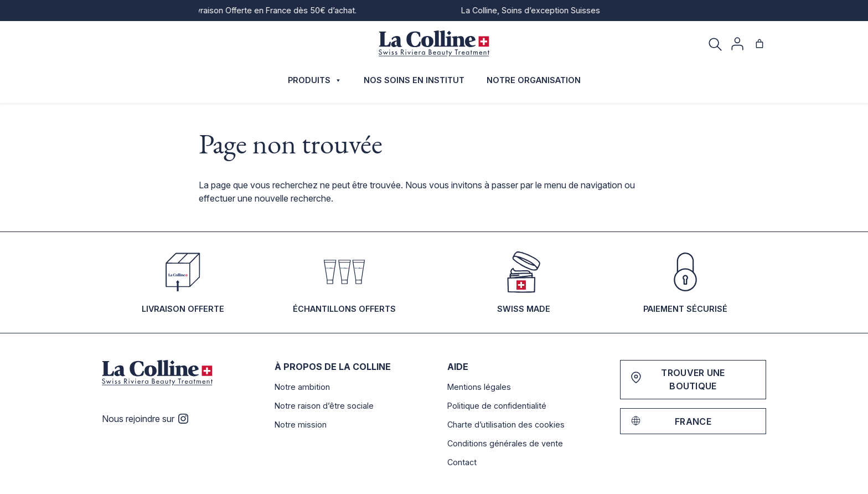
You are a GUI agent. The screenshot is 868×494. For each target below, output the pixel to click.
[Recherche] (715, 44)
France (693, 421)
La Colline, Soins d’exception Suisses (537, 10)
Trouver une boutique (693, 379)
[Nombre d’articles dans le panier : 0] (759, 44)
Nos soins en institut (414, 80)
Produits (315, 80)
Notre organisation (534, 80)
